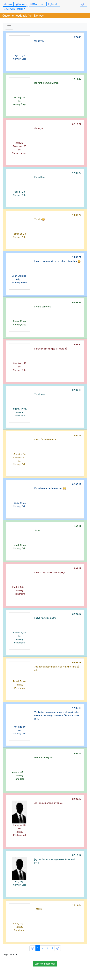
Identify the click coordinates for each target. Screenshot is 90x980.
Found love (40, 177)
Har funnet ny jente (44, 758)
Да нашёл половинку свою (48, 803)
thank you (39, 41)
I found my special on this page (50, 572)
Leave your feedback (45, 964)
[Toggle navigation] (9, 27)
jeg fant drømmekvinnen (46, 83)
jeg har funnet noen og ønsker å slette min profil (55, 861)
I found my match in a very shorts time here (58, 261)
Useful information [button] (14, 9)
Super (37, 530)
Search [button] (53, 4)
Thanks (40, 219)
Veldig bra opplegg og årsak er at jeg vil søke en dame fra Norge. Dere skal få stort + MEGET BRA (58, 716)
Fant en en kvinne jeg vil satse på (51, 349)
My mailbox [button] (37, 4)
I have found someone (45, 440)
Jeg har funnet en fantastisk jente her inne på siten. (57, 668)
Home (8, 4)
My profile (21, 4)
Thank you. (40, 394)
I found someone (43, 307)
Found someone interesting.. (50, 488)
